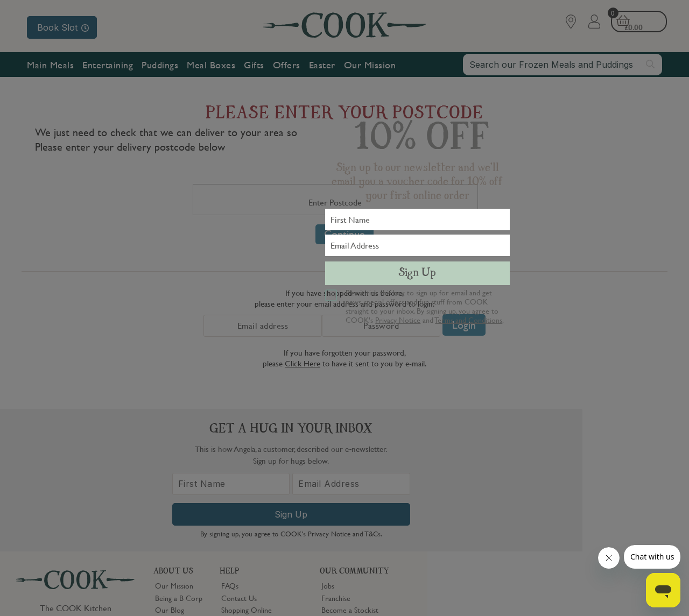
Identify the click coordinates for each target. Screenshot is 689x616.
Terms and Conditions (469, 320)
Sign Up (417, 273)
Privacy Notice (398, 320)
